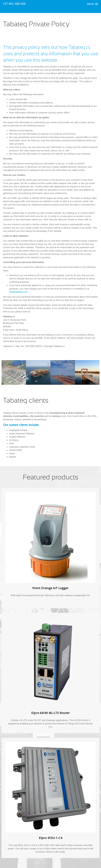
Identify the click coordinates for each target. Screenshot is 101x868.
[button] (92, 4)
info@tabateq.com (18, 292)
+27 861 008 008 (14, 4)
